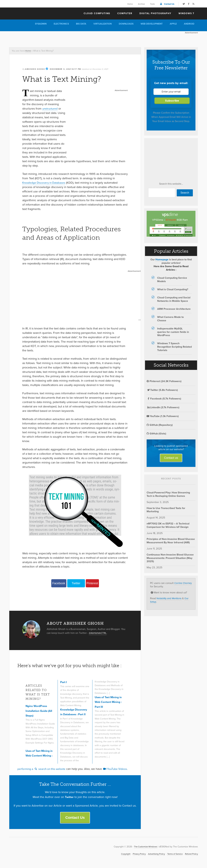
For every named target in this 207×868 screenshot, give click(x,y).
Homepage (162, 259)
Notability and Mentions (170, 598)
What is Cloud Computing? (173, 289)
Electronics (61, 24)
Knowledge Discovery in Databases (45, 183)
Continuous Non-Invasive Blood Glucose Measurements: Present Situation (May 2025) (170, 558)
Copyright (121, 855)
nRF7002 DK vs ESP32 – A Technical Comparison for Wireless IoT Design (168, 525)
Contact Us (169, 4)
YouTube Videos (117, 769)
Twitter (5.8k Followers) (162, 390)
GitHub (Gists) (156, 434)
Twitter (76, 583)
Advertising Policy (153, 855)
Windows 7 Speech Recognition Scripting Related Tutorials (174, 347)
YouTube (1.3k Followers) (163, 416)
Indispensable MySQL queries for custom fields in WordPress (173, 332)
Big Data (81, 24)
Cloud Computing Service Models (172, 280)
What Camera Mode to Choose (170, 319)
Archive (141, 4)
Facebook (59, 583)
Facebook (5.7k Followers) (164, 399)
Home (130, 4)
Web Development (152, 24)
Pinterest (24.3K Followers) (164, 381)
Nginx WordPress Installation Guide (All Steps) (40, 711)
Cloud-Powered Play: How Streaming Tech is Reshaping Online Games (168, 494)
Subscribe (172, 101)
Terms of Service (173, 855)
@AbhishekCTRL (98, 633)
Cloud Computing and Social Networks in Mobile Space (174, 299)
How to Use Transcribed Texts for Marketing (166, 510)
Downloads (126, 24)
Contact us (171, 458)
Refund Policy (191, 855)
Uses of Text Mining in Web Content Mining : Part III (109, 702)
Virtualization (103, 24)
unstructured (50, 109)
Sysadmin (41, 24)
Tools (152, 4)
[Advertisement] (68, 39)
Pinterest (92, 583)
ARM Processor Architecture (174, 309)
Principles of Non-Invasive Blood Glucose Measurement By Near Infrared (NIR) (171, 541)
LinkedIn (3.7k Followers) (163, 407)
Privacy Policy (135, 855)
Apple (173, 24)
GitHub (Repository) (160, 425)
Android (189, 24)
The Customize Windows (28, 13)
